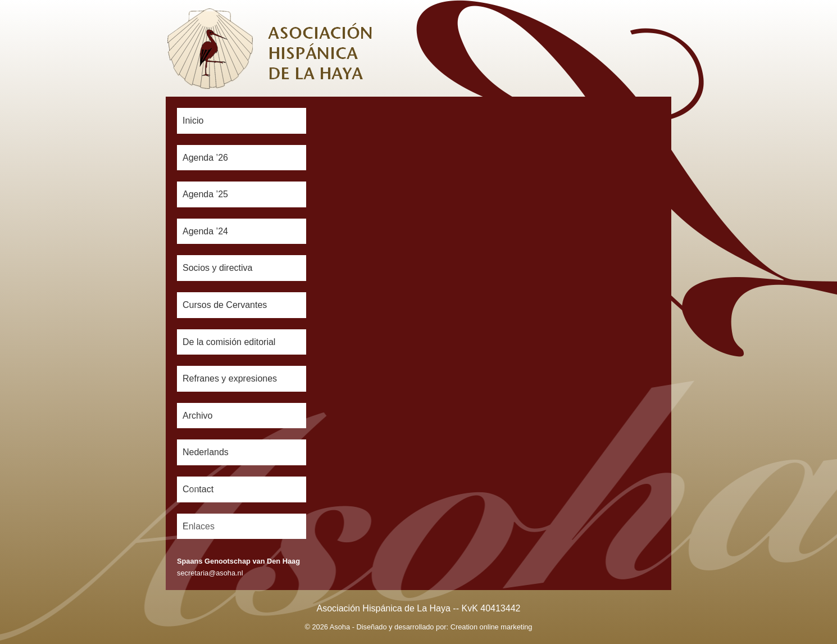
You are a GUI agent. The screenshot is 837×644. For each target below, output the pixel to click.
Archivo (197, 416)
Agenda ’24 (205, 231)
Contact (198, 489)
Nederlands (206, 452)
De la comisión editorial (229, 342)
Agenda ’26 (205, 158)
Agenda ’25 (205, 194)
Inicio (193, 121)
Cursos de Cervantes (225, 305)
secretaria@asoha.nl (210, 573)
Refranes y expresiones (230, 378)
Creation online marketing (492, 627)
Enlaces (199, 526)
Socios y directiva (218, 268)
